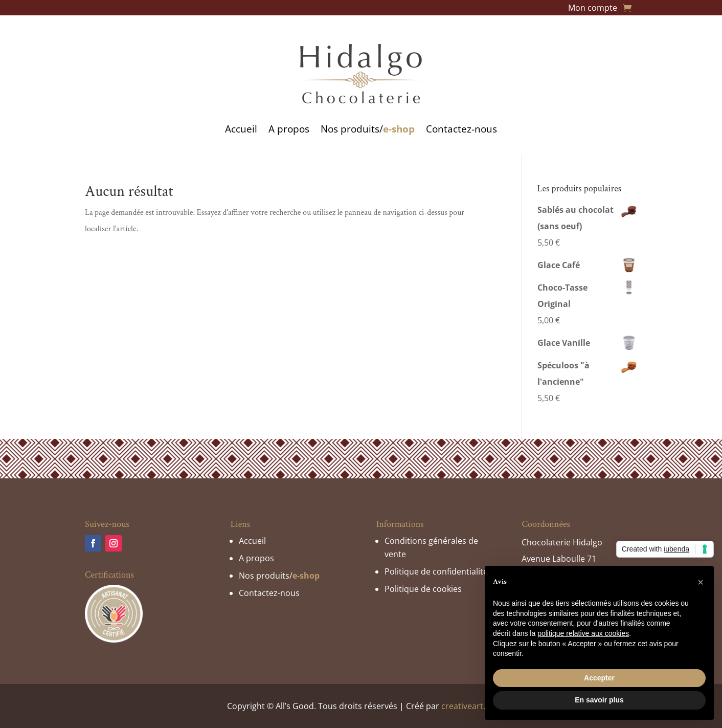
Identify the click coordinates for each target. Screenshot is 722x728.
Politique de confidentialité (436, 571)
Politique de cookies (423, 589)
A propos (289, 129)
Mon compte (593, 9)
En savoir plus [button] (599, 700)
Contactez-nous (461, 129)
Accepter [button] (599, 678)
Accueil (241, 129)
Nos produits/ (368, 129)
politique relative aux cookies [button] (583, 633)
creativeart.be (468, 706)
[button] (701, 582)
